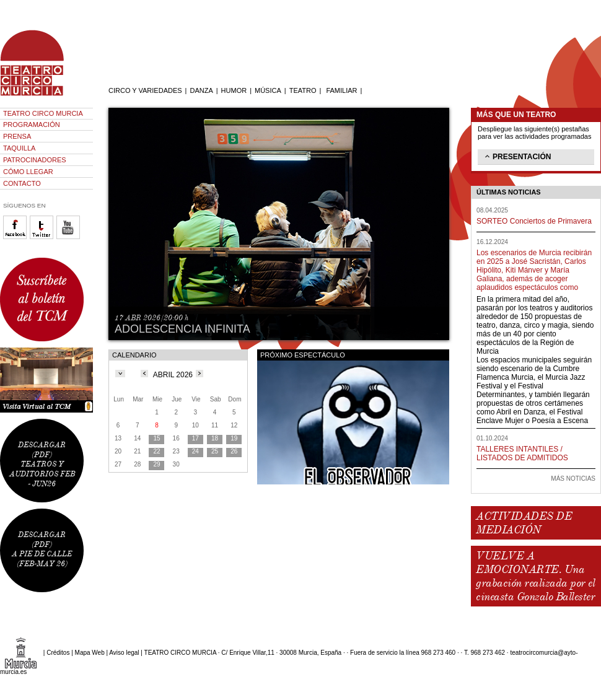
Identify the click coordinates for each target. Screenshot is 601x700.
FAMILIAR (341, 90)
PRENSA (17, 136)
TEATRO (303, 90)
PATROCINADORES (35, 160)
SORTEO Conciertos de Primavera (534, 221)
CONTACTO (22, 183)
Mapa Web (90, 653)
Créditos (58, 653)
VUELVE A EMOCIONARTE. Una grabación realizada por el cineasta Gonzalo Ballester (535, 576)
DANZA (201, 90)
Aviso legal (124, 653)
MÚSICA (268, 90)
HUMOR (234, 90)
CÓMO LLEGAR (28, 172)
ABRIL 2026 (173, 375)
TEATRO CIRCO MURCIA (43, 113)
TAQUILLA (19, 148)
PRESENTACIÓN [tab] (517, 156)
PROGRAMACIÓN (32, 125)
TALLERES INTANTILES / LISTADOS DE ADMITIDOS (522, 453)
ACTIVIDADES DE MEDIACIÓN (524, 523)
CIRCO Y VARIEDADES (145, 90)
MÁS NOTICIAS (573, 479)
